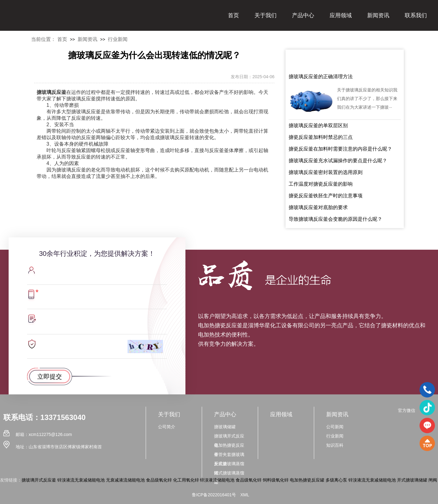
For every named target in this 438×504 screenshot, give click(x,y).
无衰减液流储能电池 (125, 480)
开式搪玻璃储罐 (412, 480)
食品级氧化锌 (159, 480)
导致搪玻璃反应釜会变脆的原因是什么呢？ (335, 219)
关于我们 (266, 15)
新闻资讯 (378, 15)
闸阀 (433, 480)
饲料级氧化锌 (276, 480)
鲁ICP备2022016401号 (214, 495)
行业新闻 (118, 39)
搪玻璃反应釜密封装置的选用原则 (326, 172)
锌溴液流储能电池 (217, 480)
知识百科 (335, 445)
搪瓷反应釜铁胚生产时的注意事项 (326, 196)
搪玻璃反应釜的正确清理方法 (321, 77)
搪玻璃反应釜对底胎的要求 (318, 207)
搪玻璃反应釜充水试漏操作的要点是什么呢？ (338, 161)
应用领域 (341, 15)
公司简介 (167, 427)
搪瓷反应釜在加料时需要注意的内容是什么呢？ (340, 149)
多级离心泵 (336, 480)
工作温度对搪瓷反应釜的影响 (321, 184)
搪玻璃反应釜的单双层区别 (318, 125)
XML (245, 495)
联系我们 (416, 15)
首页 (233, 15)
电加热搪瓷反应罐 (307, 480)
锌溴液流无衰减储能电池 (81, 480)
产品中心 (303, 15)
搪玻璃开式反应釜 (39, 480)
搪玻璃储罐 (225, 427)
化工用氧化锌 (186, 480)
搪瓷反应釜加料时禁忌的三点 (321, 137)
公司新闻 (335, 427)
